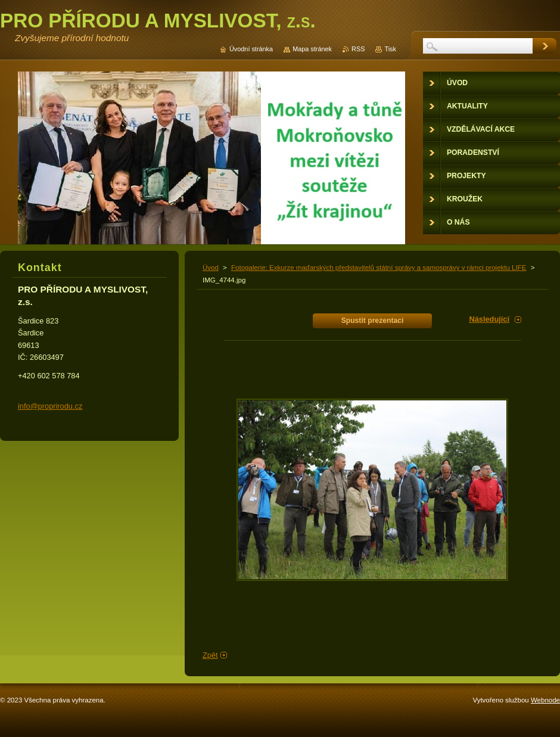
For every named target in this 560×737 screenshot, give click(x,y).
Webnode (545, 700)
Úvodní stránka (251, 49)
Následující (489, 319)
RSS (358, 49)
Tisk (390, 49)
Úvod (211, 268)
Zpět (210, 655)
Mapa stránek (312, 49)
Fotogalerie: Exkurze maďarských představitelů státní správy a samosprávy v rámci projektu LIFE (379, 268)
